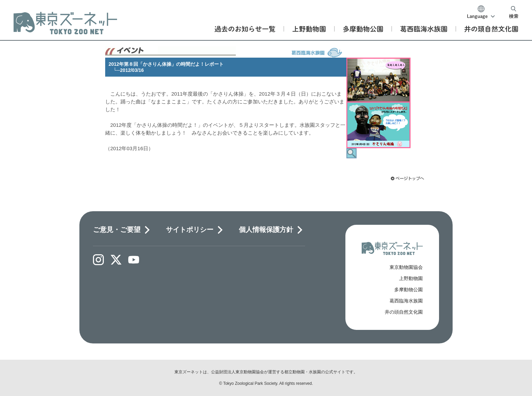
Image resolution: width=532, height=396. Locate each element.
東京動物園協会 (406, 267)
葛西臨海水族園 (406, 301)
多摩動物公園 (408, 290)
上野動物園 (411, 278)
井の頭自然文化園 (404, 312)
